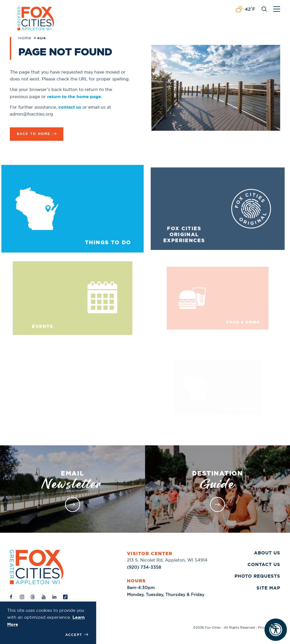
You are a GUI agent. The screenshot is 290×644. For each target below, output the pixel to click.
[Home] (37, 567)
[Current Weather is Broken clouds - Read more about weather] (245, 9)
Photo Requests (257, 576)
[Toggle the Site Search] (264, 9)
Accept (77, 635)
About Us (267, 553)
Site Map (268, 588)
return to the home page (74, 97)
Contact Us (264, 564)
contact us (70, 107)
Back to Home (37, 134)
